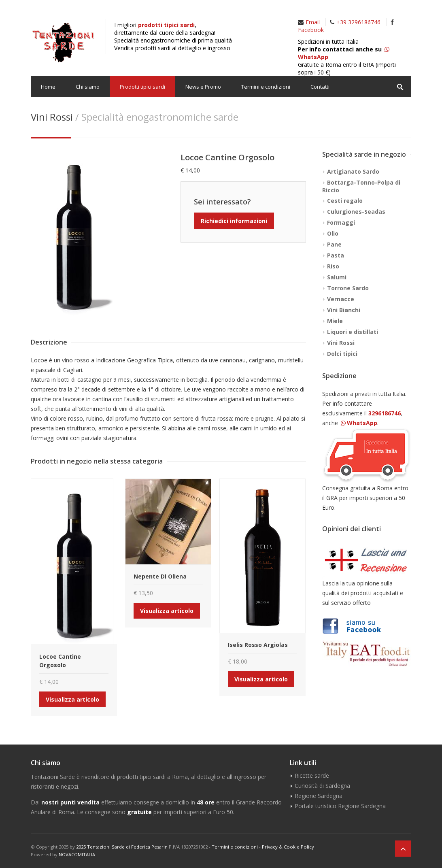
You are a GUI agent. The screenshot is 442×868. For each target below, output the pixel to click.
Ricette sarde (312, 775)
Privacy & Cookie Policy (288, 847)
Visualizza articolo (72, 699)
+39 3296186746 (358, 22)
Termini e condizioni (266, 87)
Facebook (311, 30)
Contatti (320, 87)
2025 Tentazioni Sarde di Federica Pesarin (122, 847)
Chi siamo (88, 87)
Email (313, 22)
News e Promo (203, 87)
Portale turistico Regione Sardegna (340, 806)
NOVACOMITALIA (77, 854)
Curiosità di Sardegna (322, 786)
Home (48, 87)
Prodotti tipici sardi (142, 87)
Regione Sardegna (319, 796)
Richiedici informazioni (234, 221)
